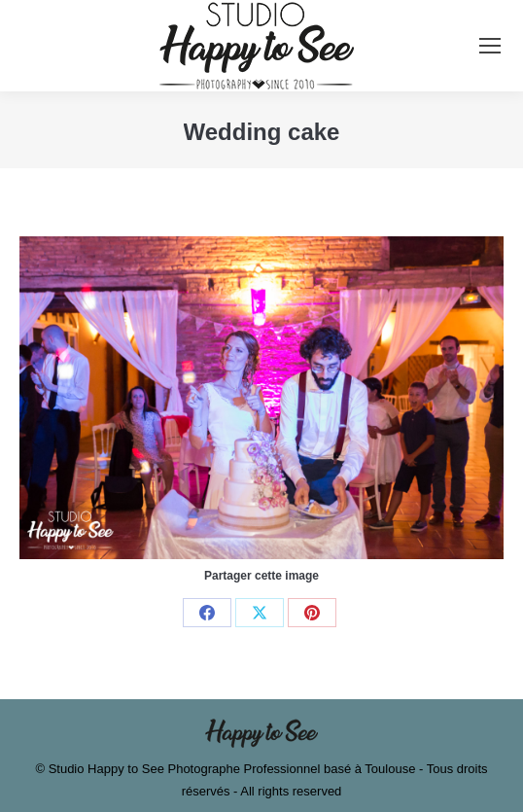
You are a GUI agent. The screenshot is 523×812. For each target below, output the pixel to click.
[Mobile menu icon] (490, 46)
